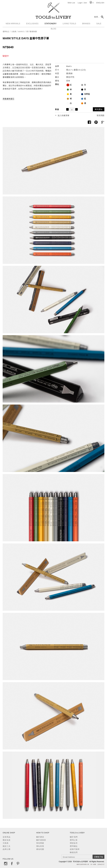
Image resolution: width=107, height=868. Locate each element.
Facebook (12, 864)
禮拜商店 (6, 32)
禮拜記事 (74, 840)
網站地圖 (40, 849)
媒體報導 (74, 843)
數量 (57, 109)
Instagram (6, 864)
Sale (99, 24)
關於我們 (74, 837)
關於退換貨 (41, 840)
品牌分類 (7, 849)
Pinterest (18, 864)
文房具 (14, 32)
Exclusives (32, 24)
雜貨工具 (7, 846)
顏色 (57, 84)
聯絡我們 (74, 852)
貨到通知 (99, 109)
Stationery (51, 24)
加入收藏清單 (63, 116)
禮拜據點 (74, 846)
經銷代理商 (75, 849)
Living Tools (69, 24)
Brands (86, 24)
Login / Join (82, 3)
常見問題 (100, 116)
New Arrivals (13, 24)
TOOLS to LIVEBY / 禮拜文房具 (54, 18)
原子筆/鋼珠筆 (32, 32)
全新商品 (7, 837)
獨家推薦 (7, 840)
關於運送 (40, 837)
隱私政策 (40, 846)
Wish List (71, 3)
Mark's (21, 32)
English (100, 3)
